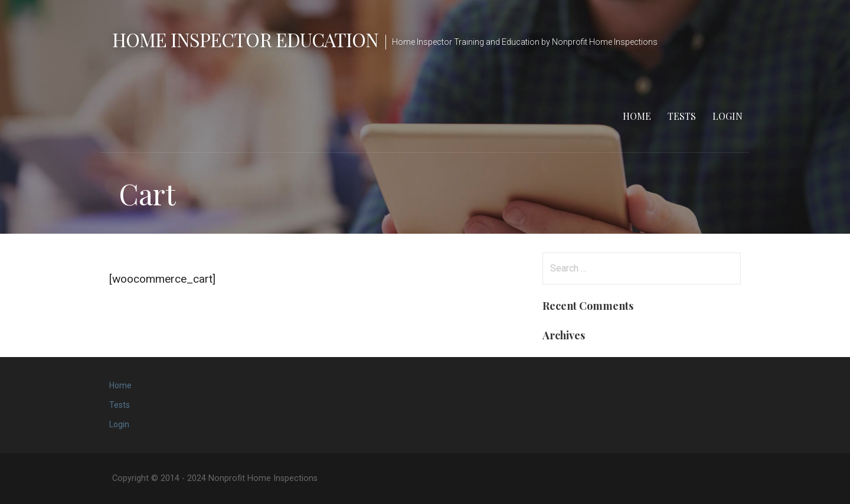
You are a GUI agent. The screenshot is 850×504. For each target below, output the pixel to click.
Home (637, 116)
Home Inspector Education (245, 39)
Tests (682, 116)
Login (728, 116)
